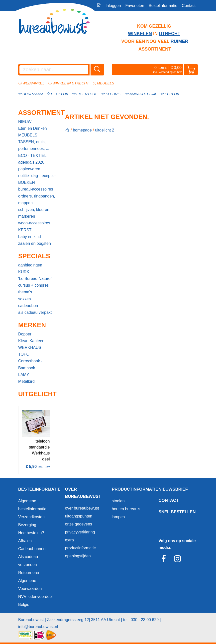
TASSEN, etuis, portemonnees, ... (34, 145)
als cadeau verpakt (35, 312)
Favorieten (135, 6)
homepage (82, 130)
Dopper (25, 334)
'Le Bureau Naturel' (35, 279)
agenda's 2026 (31, 162)
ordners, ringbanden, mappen (37, 199)
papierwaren (29, 169)
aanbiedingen (30, 265)
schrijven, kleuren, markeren (34, 213)
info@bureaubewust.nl (38, 627)
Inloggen (113, 6)
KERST (25, 230)
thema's (25, 292)
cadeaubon (28, 306)
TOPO (24, 354)
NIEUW (25, 122)
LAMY (24, 375)
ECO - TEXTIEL (32, 156)
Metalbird (26, 381)
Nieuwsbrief (173, 489)
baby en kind (30, 237)
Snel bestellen (177, 512)
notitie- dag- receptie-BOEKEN (37, 179)
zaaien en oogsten (35, 243)
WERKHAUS (30, 348)
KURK (24, 272)
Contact (189, 6)
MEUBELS (28, 135)
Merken (32, 325)
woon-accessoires (34, 223)
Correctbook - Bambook (30, 364)
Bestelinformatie (163, 6)
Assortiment (38, 113)
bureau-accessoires (36, 189)
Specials (34, 256)
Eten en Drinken (33, 128)
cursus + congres (33, 285)
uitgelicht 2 (105, 130)
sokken (25, 299)
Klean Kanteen (31, 341)
